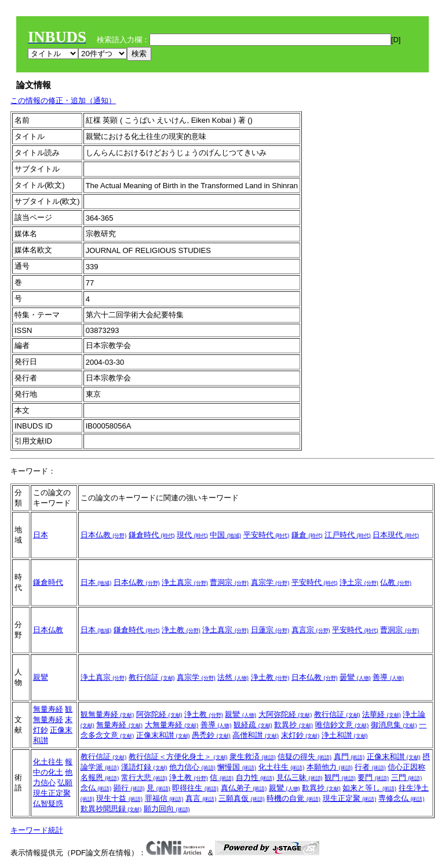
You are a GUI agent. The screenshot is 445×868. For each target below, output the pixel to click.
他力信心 (192, 767)
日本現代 (396, 535)
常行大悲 (144, 777)
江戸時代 (348, 535)
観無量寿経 (107, 714)
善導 (388, 677)
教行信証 (152, 677)
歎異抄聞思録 (111, 809)
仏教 (396, 582)
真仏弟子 (244, 788)
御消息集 (394, 725)
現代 (192, 535)
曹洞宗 (229, 582)
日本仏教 (104, 535)
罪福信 (164, 798)
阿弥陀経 (159, 714)
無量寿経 (48, 709)
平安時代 (267, 535)
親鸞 (41, 677)
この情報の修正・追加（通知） (63, 100)
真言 (201, 798)
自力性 (255, 777)
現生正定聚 (52, 793)
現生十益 (119, 798)
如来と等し (369, 788)
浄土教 (181, 630)
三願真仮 (242, 798)
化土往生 (48, 762)
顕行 (129, 788)
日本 (41, 535)
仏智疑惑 (48, 803)
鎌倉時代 (152, 535)
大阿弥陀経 (285, 714)
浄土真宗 (185, 582)
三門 (407, 777)
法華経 (382, 714)
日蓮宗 (270, 630)
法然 (233, 677)
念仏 (96, 788)
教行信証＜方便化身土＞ (178, 757)
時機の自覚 (293, 798)
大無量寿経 (172, 725)
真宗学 (270, 582)
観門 (340, 777)
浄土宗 (359, 582)
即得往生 (195, 788)
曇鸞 (355, 677)
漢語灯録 (144, 767)
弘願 (65, 783)
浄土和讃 (345, 735)
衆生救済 (253, 757)
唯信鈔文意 (342, 725)
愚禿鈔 (211, 735)
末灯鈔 (300, 735)
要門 (373, 777)
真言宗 (311, 630)
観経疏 (253, 725)
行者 (370, 767)
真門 (349, 757)
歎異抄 (293, 725)
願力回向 (167, 809)
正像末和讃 (163, 735)
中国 (225, 535)
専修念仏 (402, 798)
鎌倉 (307, 535)
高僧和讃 (256, 735)
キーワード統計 (37, 830)
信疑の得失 (304, 757)
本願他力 (330, 767)
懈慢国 (237, 767)
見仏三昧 (300, 777)
